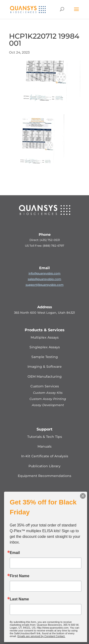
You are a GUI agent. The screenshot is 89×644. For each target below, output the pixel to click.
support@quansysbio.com (45, 285)
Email (15, 553)
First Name (20, 576)
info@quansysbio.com (44, 273)
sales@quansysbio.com (44, 279)
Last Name (19, 599)
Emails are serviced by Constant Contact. (41, 636)
